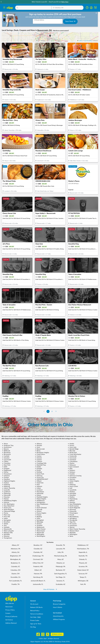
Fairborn (71, 470)
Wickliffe (6, 534)
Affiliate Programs (59, 619)
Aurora (71, 445)
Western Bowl (73, 531)
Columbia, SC (16, 567)
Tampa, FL (83, 577)
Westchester (40, 531)
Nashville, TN (83, 556)
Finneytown (7, 474)
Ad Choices (9, 620)
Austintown (7, 447)
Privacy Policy (10, 610)
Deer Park (6, 465)
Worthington (40, 536)
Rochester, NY (61, 570)
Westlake (72, 533)
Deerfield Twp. (41, 465)
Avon (38, 447)
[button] (99, 2)
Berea (38, 451)
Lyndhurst (6, 492)
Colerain (39, 461)
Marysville (6, 495)
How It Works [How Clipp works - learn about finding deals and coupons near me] (58, 607)
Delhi (5, 467)
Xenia (71, 536)
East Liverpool (73, 467)
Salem (5, 518)
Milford (71, 501)
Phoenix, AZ (83, 563)
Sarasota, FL (60, 581)
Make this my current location (61, 31)
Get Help (33, 617)
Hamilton (6, 479)
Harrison (72, 479)
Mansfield (72, 494)
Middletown (40, 501)
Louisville (6, 490)
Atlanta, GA (16, 552)
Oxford (38, 511)
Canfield (6, 456)
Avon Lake (72, 447)
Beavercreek (40, 449)
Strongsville (73, 520)
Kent (37, 485)
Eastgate (6, 469)
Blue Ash (72, 451)
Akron (5, 444)
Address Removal (11, 623)
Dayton (71, 463)
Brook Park (72, 453)
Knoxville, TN (60, 545)
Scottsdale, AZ (61, 584)
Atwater (39, 445)
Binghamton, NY (16, 556)
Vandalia (6, 527)
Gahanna (6, 476)
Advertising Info (58, 616)
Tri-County (72, 524)
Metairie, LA (60, 563)
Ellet (70, 469)
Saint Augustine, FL (61, 574)
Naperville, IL (83, 552)
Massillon (72, 495)
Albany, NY (15, 545)
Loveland (39, 490)
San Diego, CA (61, 577)
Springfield (39, 520)
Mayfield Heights (41, 497)
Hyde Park (39, 483)
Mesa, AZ (60, 559)
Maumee (6, 497)
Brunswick (6, 454)
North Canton (73, 506)
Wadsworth (40, 527)
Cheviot (38, 458)
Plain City (6, 515)
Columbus (6, 463)
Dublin (38, 467)
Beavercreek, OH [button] (45, 30)
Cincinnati (72, 458)
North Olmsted (41, 508)
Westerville (40, 533)
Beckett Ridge (73, 449)
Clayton (38, 460)
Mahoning (6, 494)
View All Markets (50, 589)
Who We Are (10, 603)
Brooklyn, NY (38, 545)
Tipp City (72, 522)
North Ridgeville (74, 508)
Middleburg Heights (10, 501)
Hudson (6, 483)
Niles (37, 506)
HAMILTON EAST (42, 479)
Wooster (6, 536)
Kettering (72, 485)
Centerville (72, 456)
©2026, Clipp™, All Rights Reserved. (49, 639)
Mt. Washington (8, 504)
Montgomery (40, 502)
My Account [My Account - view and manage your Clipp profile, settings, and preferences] (34, 604)
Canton (38, 456)
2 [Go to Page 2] (52, 411)
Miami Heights (41, 499)
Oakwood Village (9, 511)
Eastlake (39, 469)
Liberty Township (9, 488)
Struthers (6, 522)
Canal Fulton (40, 454)
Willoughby (40, 534)
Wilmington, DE (83, 581)
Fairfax (5, 472)
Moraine (71, 502)
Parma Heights (41, 513)
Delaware (72, 465)
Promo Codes (35, 620)
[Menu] (4, 8)
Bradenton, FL (16, 563)
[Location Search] (67, 8)
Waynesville (7, 529)
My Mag (33, 627)
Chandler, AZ (38, 549)
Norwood (72, 510)
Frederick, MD (38, 567)
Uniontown (72, 526)
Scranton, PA (83, 567)
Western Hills (7, 533)
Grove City (39, 477)
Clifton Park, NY (38, 563)
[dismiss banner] (96, 13)
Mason (38, 495)
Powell (71, 515)
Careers (8, 613)
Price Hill (6, 517)
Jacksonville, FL (38, 584)
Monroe (6, 502)
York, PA (83, 584)
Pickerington (73, 513)
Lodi (70, 488)
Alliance (38, 444)
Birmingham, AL (15, 559)
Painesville (72, 511)
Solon (38, 518)
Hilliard (38, 481)
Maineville (39, 494)
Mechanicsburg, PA (60, 556)
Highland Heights (9, 481)
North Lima (7, 508)
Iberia (71, 483)
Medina (71, 497)
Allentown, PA (16, 549)
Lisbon (38, 488)
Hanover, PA (38, 574)
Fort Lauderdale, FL (16, 581)
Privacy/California (11, 617)
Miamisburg (73, 499)
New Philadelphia (74, 504)
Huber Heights (73, 481)
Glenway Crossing (75, 476)
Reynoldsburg (73, 517)
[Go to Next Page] (56, 411)
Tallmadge (39, 522)
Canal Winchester (75, 454)
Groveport (72, 477)
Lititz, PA (61, 552)
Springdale (6, 520)
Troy (4, 526)
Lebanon (39, 486)
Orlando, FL (83, 559)
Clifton (5, 461)
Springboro (72, 518)
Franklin (71, 474)
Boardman (6, 453)
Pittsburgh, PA (61, 567)
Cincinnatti (7, 460)
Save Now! (70, 21)
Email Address (39, 20)
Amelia (71, 444)
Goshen (6, 477)
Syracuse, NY (83, 574)
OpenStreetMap (88, 41)
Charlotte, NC (38, 552)
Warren (71, 527)
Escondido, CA (16, 577)
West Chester (40, 529)
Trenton (38, 524)
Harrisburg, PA (38, 577)
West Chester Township (77, 529)
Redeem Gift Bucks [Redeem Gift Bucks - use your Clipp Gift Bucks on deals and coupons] (36, 607)
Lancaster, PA (61, 549)
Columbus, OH (15, 570)
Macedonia (39, 492)
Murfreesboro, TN (83, 549)
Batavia (5, 449)
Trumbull (39, 526)
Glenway (39, 476)
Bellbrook (6, 451)
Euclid (38, 470)
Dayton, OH (16, 574)
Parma (5, 513)
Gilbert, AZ (38, 570)
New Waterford (8, 506)
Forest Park (40, 474)
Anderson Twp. (8, 445)
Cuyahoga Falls (41, 463)
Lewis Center (73, 486)
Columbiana (73, 461)
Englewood (7, 470)
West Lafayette (8, 531)
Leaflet (80, 41)
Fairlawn (72, 472)
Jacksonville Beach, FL (38, 581)
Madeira (71, 492)
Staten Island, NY (83, 570)
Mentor (5, 499)
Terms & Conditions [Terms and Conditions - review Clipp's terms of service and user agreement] (37, 614)
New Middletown (42, 504)
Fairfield (38, 472)
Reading (38, 517)
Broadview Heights (42, 453)
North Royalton (8, 510)
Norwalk (39, 510)
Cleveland (72, 460)
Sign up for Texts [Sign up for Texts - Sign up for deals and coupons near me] (36, 624)
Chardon (6, 458)
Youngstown (7, 538)
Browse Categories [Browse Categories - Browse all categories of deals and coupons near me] (59, 604)
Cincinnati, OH (38, 559)
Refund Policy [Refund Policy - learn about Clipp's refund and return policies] (35, 611)
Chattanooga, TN (38, 556)
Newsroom (9, 607)
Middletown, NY (83, 545)
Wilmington (73, 534)
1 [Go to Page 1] (48, 411)
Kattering (6, 485)
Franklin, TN (16, 584)
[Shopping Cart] (95, 8)
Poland (38, 515)
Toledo (5, 524)
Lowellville (72, 490)
